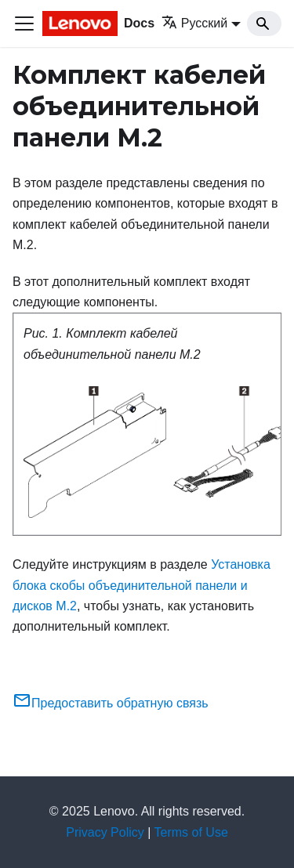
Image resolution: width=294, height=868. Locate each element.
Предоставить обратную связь (111, 703)
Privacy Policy (105, 832)
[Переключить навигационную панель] (24, 24)
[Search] (264, 24)
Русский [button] (194, 23)
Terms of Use (191, 832)
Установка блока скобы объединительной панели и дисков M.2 (142, 585)
